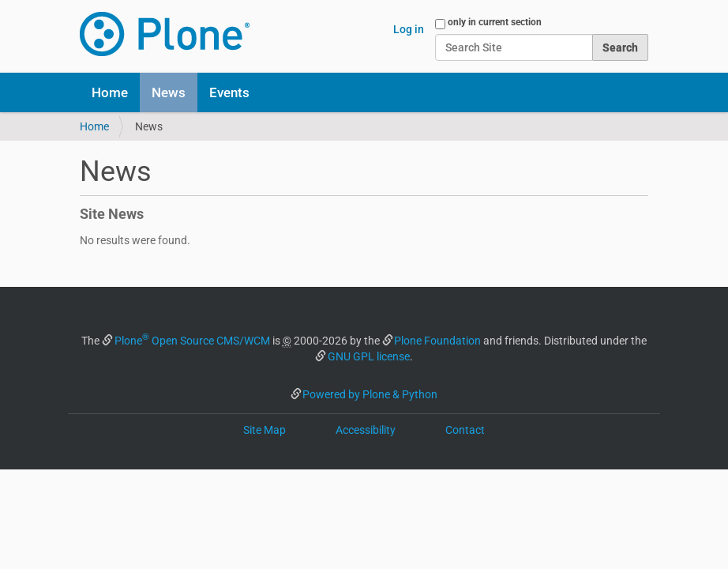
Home (110, 92)
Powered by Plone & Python (370, 394)
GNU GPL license (369, 356)
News (169, 92)
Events (229, 92)
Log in (409, 29)
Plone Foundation (437, 341)
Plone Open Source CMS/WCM (192, 341)
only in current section (495, 22)
